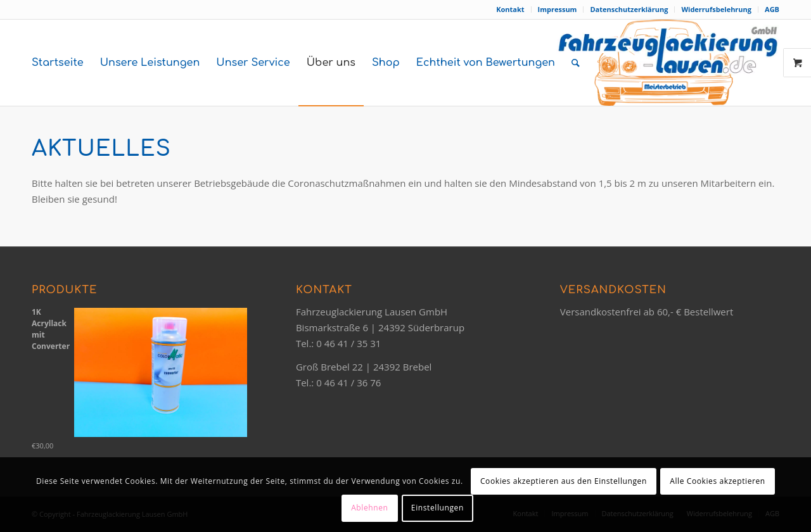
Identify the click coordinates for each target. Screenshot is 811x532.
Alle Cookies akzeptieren (718, 481)
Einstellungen (437, 508)
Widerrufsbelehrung (716, 9)
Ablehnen (369, 508)
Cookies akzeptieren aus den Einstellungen (564, 481)
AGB (772, 9)
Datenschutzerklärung (629, 9)
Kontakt (510, 9)
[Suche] (576, 63)
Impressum (558, 9)
